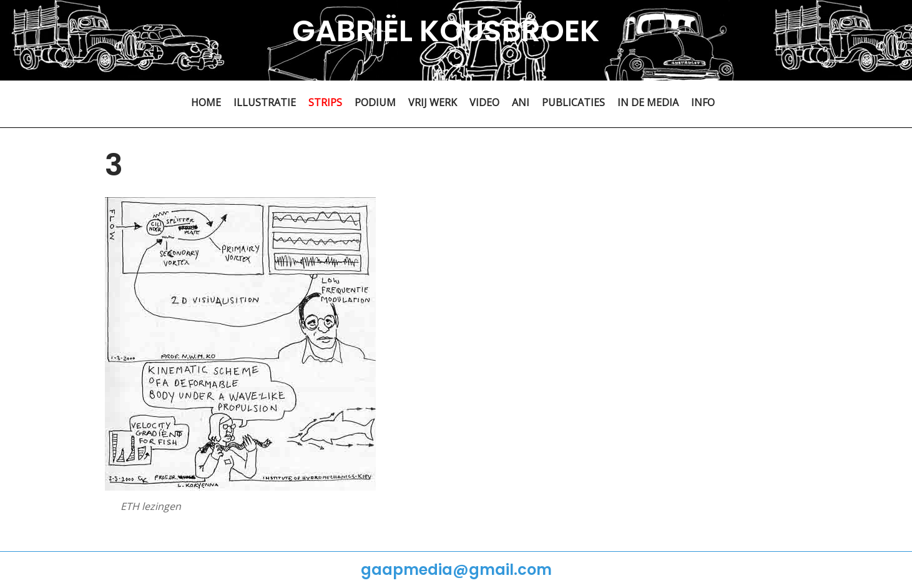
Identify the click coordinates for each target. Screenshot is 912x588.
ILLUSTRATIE (265, 102)
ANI (521, 102)
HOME (206, 102)
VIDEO (484, 102)
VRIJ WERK (433, 102)
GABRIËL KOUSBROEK (446, 31)
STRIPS (325, 102)
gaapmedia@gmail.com (456, 570)
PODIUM (375, 102)
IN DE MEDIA (648, 102)
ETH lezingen (151, 506)
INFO (703, 102)
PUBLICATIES (573, 102)
